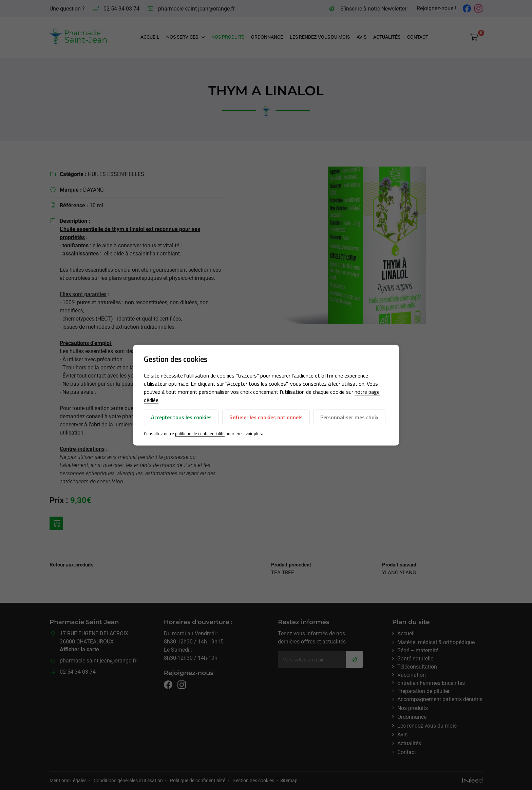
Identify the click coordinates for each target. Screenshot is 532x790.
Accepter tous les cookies (181, 418)
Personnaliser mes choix (349, 418)
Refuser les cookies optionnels (266, 418)
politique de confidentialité (200, 434)
